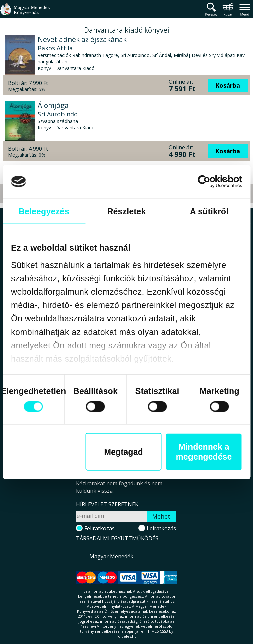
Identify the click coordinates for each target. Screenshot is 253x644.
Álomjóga (53, 105)
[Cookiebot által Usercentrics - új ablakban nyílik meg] (213, 181)
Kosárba (228, 85)
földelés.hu (127, 636)
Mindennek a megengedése (204, 452)
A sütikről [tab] (209, 211)
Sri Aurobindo (58, 114)
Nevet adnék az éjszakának (82, 39)
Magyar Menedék (111, 556)
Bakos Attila (55, 48)
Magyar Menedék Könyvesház (25, 13)
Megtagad (123, 452)
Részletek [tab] (126, 211)
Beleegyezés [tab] (44, 211)
